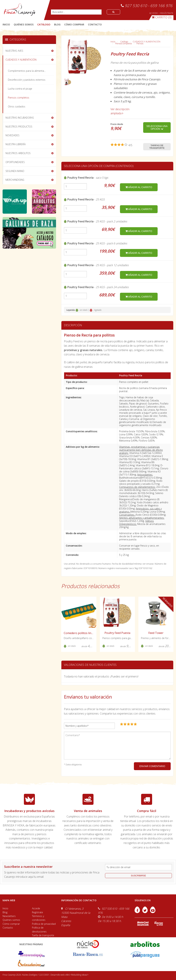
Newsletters (9, 916)
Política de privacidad (44, 924)
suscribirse (138, 876)
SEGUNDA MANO (15, 171)
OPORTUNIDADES (15, 162)
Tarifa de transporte (43, 935)
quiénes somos (24, 24)
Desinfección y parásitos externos (27, 80)
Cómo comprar (11, 924)
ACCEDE (154, 13)
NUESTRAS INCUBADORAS (20, 118)
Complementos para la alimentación (28, 71)
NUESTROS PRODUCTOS (19, 127)
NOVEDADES (12, 135)
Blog (5, 912)
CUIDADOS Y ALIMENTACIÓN (147, 42)
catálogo (44, 24)
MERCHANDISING (15, 180)
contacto (95, 24)
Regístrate (37, 912)
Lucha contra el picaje (20, 89)
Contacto (8, 928)
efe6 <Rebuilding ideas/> (77, 975)
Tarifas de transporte (157, 147)
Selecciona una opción (157, 127)
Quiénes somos (11, 920)
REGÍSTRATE (167, 13)
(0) (162, 17)
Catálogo (124, 42)
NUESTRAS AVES (14, 51)
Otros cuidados (17, 106)
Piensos (140, 44)
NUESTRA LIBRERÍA (16, 144)
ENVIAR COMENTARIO (152, 766)
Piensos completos (123, 44)
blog (57, 24)
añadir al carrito (139, 187)
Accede (36, 908)
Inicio (6, 24)
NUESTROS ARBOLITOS (18, 153)
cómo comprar (74, 24)
